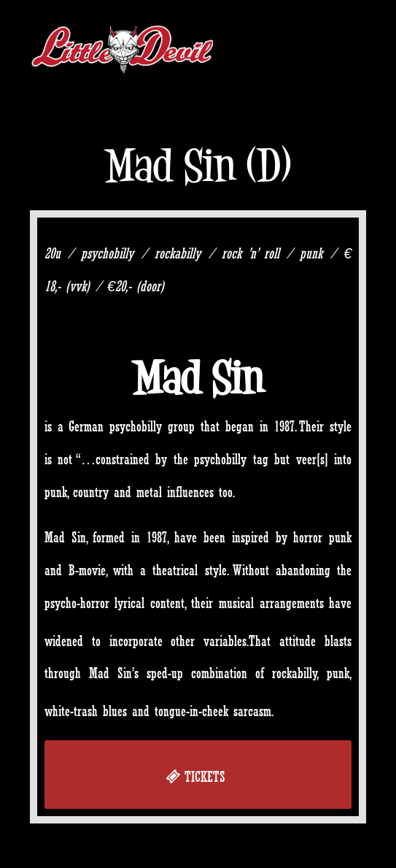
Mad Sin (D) (198, 165)
